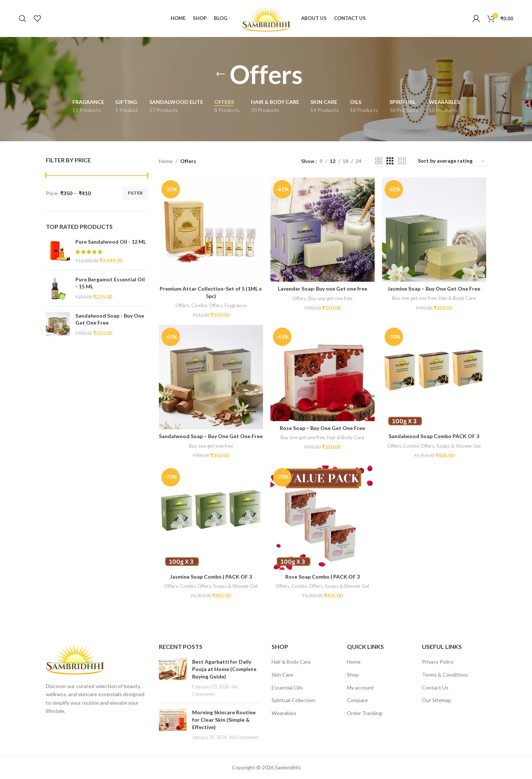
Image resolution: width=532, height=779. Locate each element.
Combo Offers (207, 305)
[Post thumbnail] (173, 678)
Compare (357, 700)
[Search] (23, 18)
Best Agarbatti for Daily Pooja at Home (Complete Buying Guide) (224, 669)
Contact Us (435, 687)
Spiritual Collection (293, 700)
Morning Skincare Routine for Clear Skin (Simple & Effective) (224, 719)
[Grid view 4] (402, 161)
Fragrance (236, 305)
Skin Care (282, 675)
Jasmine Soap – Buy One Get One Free (434, 289)
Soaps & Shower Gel (458, 446)
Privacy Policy (438, 662)
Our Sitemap (436, 700)
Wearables (284, 713)
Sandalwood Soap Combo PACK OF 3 (434, 436)
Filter (135, 193)
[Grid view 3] (390, 161)
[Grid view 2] (378, 161)
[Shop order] (452, 161)
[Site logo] (266, 18)
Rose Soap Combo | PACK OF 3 (323, 577)
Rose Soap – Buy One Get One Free (322, 428)
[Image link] (75, 658)
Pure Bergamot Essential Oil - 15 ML (110, 283)
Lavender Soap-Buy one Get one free (323, 289)
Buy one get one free (330, 298)
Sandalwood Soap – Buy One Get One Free (211, 436)
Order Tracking (364, 713)
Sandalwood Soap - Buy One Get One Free (110, 319)
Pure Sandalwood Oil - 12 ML (111, 242)
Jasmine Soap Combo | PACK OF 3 (211, 577)
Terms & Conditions (445, 675)
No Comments (244, 737)
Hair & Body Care (457, 298)
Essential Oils (287, 687)
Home (166, 161)
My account (360, 687)
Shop (353, 675)
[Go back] (221, 74)
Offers (182, 305)
